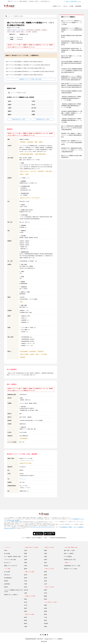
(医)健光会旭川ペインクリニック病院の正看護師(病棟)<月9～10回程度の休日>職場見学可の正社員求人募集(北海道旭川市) (71, 78)
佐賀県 (45, 608)
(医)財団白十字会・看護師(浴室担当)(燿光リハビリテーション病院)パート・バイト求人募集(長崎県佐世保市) (72, 150)
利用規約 (70, 527)
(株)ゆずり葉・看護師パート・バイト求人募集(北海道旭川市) (71, 57)
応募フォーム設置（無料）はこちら (73, 1)
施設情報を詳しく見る (24, 34)
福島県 (26, 569)
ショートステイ (33, 171)
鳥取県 (45, 572)
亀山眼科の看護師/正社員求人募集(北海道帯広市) (71, 36)
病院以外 (22, 174)
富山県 (26, 602)
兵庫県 (45, 560)
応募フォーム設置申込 (69, 553)
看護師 (36, 142)
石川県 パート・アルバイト (25, 198)
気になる (65, 6)
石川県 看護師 (23, 142)
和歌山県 (46, 566)
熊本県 (45, 614)
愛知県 (26, 623)
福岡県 (45, 605)
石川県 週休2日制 (33, 351)
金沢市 (21, 302)
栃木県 (26, 575)
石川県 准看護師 (30, 142)
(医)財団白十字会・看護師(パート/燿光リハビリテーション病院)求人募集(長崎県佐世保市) (72, 135)
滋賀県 (45, 550)
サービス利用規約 (68, 557)
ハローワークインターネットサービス (38, 527)
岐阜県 (26, 617)
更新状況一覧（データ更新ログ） (11, 595)
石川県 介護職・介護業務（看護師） (27, 154)
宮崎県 (45, 620)
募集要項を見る (12, 34)
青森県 (26, 553)
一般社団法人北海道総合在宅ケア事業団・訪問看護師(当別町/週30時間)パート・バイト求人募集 (72, 120)
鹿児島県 (46, 623)
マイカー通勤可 (44, 354)
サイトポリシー (49, 527)
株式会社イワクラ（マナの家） (26, 463)
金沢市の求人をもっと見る (19, 119)
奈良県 (45, 563)
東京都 (26, 587)
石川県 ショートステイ (24, 171)
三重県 (26, 627)
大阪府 (45, 557)
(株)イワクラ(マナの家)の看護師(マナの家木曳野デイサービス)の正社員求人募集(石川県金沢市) (28, 65)
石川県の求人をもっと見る (43, 119)
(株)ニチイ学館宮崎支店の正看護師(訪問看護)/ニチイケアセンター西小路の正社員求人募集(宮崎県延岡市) (72, 128)
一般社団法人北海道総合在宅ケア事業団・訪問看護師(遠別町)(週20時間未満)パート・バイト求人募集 (72, 98)
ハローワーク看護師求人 (26, 538)
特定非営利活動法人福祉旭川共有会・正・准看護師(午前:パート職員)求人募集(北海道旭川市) (72, 43)
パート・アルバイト (36, 198)
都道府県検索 (78, 6)
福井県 (26, 608)
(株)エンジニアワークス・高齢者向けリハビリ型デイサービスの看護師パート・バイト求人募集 (72, 23)
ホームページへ (23, 479)
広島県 (45, 581)
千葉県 (26, 584)
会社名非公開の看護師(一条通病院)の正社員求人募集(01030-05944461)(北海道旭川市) (71, 63)
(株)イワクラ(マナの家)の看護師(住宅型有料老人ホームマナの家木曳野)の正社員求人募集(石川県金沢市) (30, 71)
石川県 (26, 605)
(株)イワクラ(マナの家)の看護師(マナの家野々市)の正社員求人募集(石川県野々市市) (25, 68)
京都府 (45, 553)
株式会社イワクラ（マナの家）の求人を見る (31, 79)
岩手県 (26, 557)
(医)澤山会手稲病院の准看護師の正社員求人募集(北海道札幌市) (71, 92)
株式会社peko (44, 641)
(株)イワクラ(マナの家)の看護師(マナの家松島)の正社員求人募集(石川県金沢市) (24, 75)
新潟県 (26, 599)
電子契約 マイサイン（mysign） (71, 569)
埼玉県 (26, 581)
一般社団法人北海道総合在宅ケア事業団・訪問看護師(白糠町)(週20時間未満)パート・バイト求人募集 (72, 106)
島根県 (45, 575)
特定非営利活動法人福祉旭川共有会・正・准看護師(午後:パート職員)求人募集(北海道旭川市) (72, 50)
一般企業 (27, 174)
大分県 (45, 617)
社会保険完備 (22, 357)
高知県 (45, 599)
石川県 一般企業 (49, 171)
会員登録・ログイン (57, 6)
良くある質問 (7, 572)
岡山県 (45, 578)
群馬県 (26, 578)
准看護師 (41, 142)
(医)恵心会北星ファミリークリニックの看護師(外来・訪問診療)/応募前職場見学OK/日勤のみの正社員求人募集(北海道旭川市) (71, 85)
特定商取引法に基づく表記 (70, 560)
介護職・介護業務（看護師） (41, 154)
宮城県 (26, 560)
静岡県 (26, 620)
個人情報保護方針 (64, 527)
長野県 (26, 611)
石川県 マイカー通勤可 (24, 354)
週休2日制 (32, 354)
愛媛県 (45, 596)
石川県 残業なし (41, 351)
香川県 (45, 593)
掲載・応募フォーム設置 (69, 550)
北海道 (26, 550)
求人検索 (71, 6)
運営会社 (6, 587)
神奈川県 (26, 590)
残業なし (37, 354)
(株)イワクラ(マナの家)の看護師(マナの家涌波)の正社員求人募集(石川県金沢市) (24, 62)
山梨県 (26, 593)
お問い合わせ (7, 575)
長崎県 (45, 611)
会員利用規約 (7, 584)
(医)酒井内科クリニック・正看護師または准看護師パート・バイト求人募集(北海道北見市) (72, 30)
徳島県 (45, 590)
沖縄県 (45, 627)
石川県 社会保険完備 (24, 351)
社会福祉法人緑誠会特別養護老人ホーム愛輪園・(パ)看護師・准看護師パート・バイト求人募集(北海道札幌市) (72, 113)
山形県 (26, 566)
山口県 (45, 584)
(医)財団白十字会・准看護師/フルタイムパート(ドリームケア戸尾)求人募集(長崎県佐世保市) (72, 143)
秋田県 (26, 563)
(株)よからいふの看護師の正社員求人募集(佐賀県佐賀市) (71, 156)
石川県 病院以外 (41, 171)
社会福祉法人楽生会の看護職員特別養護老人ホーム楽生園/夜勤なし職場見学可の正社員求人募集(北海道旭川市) (72, 71)
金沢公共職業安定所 (24, 438)
